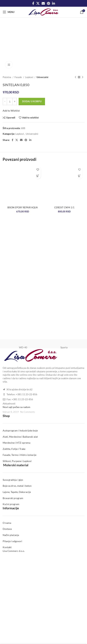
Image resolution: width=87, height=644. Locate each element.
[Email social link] (43, 3)
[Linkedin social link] (54, 3)
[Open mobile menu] (9, 12)
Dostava (7, 529)
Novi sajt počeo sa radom (16, 407)
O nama (7, 523)
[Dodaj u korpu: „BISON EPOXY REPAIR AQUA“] (38, 176)
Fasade (18, 77)
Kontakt (7, 547)
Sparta (64, 347)
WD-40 (23, 347)
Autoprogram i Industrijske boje (20, 430)
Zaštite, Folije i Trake (14, 449)
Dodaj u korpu (32, 101)
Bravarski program (13, 498)
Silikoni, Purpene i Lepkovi (17, 461)
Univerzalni (42, 77)
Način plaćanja (11, 535)
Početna (7, 77)
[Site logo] (43, 12)
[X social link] (38, 3)
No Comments (28, 412)
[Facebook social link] (33, 3)
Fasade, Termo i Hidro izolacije (19, 455)
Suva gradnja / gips (13, 480)
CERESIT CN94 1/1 (64, 208)
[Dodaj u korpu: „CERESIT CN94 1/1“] (79, 176)
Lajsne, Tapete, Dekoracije (17, 492)
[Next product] (83, 77)
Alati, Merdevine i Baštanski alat (20, 437)
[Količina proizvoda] (10, 102)
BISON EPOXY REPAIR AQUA (23, 208)
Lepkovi (29, 77)
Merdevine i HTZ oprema (16, 443)
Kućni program (11, 504)
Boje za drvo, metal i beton (17, 486)
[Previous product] (75, 77)
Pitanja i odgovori (12, 541)
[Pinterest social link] (48, 3)
